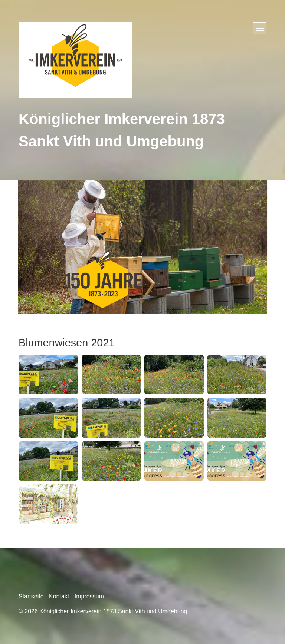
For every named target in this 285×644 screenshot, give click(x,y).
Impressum (89, 596)
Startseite (31, 596)
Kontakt (59, 596)
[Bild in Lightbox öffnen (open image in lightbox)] (48, 375)
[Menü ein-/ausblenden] (260, 28)
